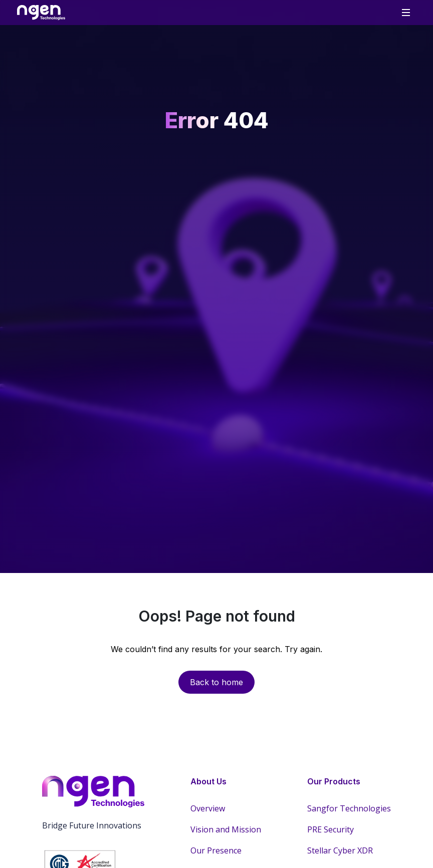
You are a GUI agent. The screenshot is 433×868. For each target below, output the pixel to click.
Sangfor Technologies (349, 808)
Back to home (216, 682)
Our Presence (216, 850)
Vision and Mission (226, 829)
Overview (208, 808)
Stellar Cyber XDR (340, 850)
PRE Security (331, 829)
